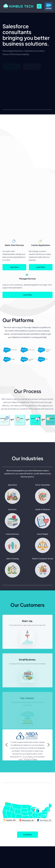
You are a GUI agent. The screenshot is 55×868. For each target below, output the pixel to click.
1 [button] (22, 758)
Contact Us (27, 835)
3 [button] (29, 758)
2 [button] (26, 758)
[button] (39, 6)
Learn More (14, 269)
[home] (19, 6)
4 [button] (32, 758)
